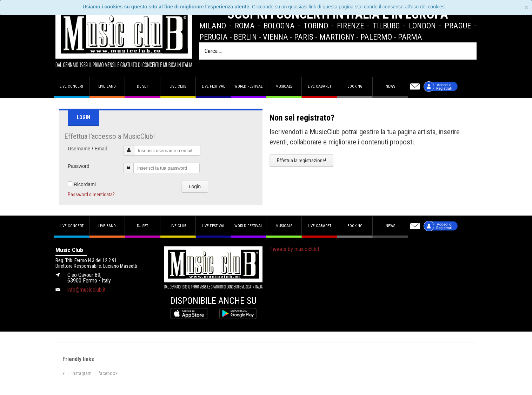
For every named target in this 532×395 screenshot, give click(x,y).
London (422, 26)
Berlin (245, 37)
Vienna (275, 37)
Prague (458, 26)
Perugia (214, 37)
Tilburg (386, 26)
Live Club (178, 86)
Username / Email (87, 149)
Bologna (279, 26)
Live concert (72, 86)
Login (195, 186)
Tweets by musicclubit (294, 249)
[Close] (526, 8)
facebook (108, 373)
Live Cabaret (320, 86)
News (390, 86)
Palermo (376, 37)
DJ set (142, 86)
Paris (304, 37)
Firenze (350, 26)
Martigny (337, 37)
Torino (316, 26)
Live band (107, 86)
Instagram (82, 373)
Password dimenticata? (91, 195)
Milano (213, 26)
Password (78, 166)
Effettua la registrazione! (301, 161)
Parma (410, 37)
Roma (245, 26)
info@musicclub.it (87, 290)
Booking (355, 86)
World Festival (248, 86)
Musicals (284, 86)
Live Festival (213, 86)
